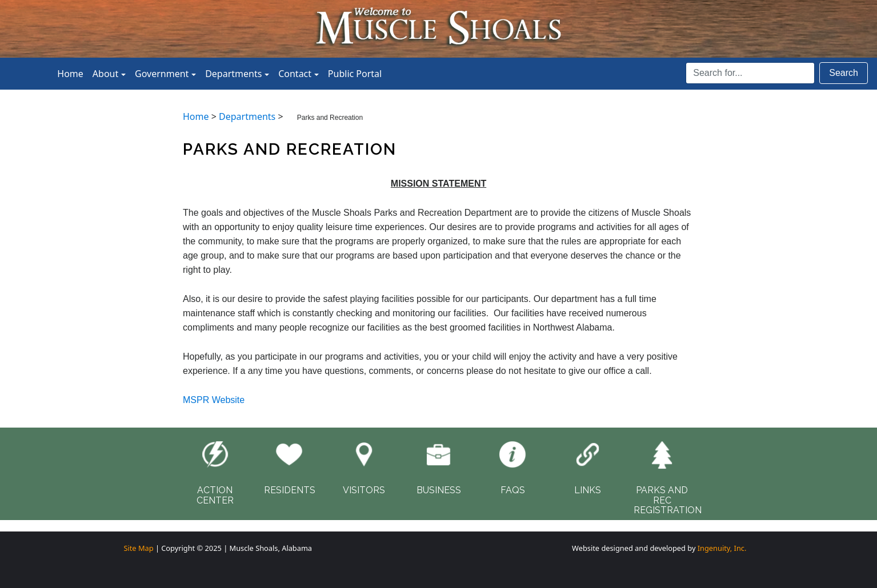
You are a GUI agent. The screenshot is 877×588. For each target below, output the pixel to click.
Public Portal (355, 74)
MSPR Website (214, 400)
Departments (233, 74)
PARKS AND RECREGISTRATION (668, 500)
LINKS (588, 490)
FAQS (513, 490)
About (105, 74)
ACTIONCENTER (215, 495)
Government (162, 74)
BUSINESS (439, 490)
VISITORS (364, 490)
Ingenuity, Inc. (722, 548)
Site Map (138, 548)
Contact (295, 74)
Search (844, 73)
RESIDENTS (290, 490)
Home (70, 74)
